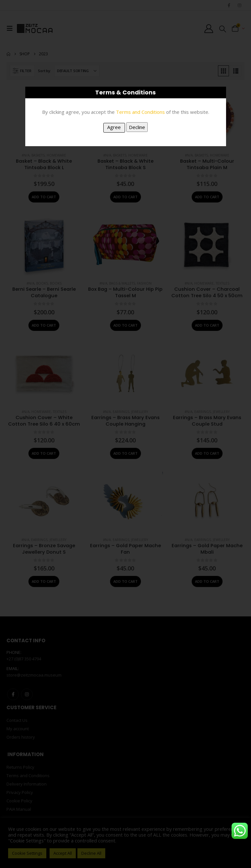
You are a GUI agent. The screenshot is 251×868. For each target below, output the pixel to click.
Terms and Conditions (140, 112)
